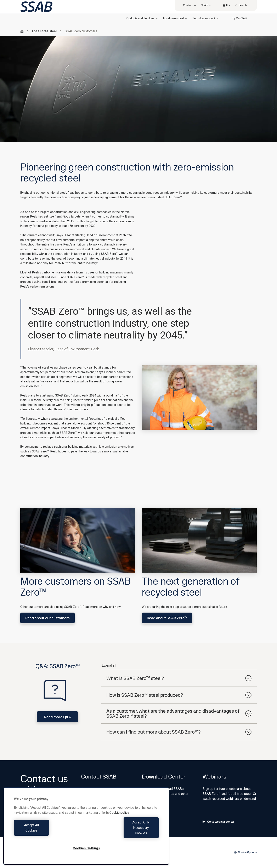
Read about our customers (47, 618)
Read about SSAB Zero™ (167, 618)
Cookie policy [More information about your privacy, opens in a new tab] (119, 823)
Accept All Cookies (49, 833)
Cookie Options (245, 852)
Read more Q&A (58, 717)
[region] (86, 831)
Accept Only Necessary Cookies (124, 833)
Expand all (109, 666)
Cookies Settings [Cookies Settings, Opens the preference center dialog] (86, 848)
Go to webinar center (218, 822)
